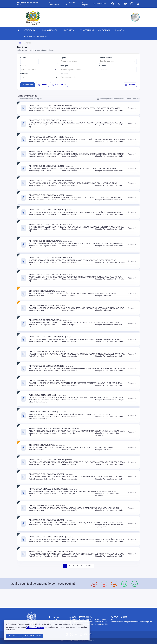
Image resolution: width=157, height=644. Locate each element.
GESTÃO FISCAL (105, 30)
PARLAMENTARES (50, 30)
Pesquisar (27, 85)
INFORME (119, 30)
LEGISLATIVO (69, 30)
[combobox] (78, 61)
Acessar (132, 108)
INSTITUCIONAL (30, 30)
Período (24, 58)
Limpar (42, 85)
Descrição (64, 66)
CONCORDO (14, 636)
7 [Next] (81, 566)
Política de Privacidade (35, 627)
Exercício (24, 74)
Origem (63, 58)
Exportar (130, 85)
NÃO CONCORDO (33, 636)
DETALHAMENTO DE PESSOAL (35, 37)
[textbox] (78, 61)
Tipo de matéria (106, 58)
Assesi (70, 641)
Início (19, 43)
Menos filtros (59, 85)
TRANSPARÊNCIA (87, 30)
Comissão (64, 74)
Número (103, 66)
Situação (24, 66)
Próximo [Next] (89, 566)
